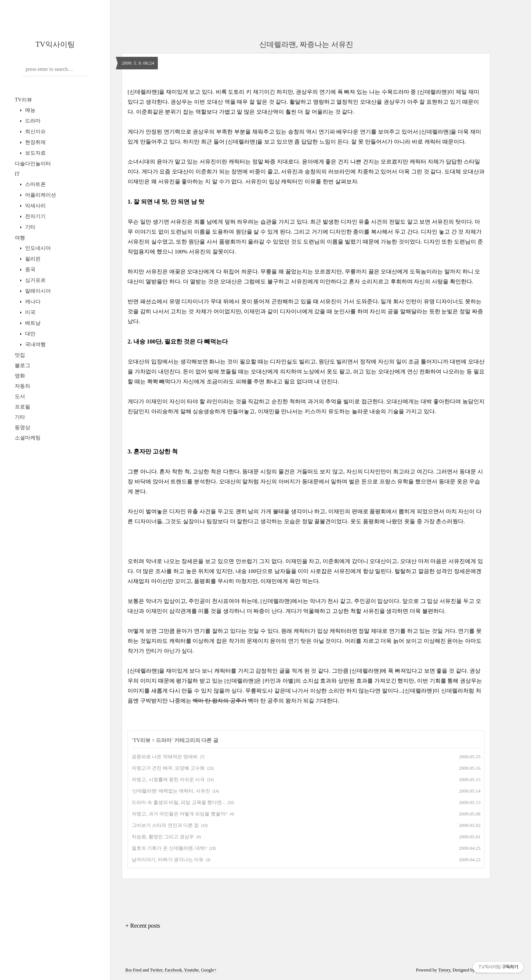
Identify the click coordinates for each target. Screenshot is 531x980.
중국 (29, 270)
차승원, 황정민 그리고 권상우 (163, 837)
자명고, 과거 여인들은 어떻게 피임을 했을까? (179, 814)
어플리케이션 (40, 195)
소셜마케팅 (28, 438)
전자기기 (35, 216)
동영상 (22, 427)
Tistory (444, 970)
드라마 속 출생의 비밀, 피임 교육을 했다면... (178, 802)
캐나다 (32, 302)
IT (17, 174)
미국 (29, 312)
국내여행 (35, 344)
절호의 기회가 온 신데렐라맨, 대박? (169, 848)
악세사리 (35, 206)
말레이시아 (37, 291)
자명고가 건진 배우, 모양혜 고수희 (168, 768)
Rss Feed (133, 970)
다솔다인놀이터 (33, 164)
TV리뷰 (23, 100)
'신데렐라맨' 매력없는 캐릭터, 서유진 (171, 791)
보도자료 (35, 153)
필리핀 (32, 259)
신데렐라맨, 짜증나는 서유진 (306, 44)
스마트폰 (35, 184)
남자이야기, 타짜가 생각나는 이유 (168, 860)
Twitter (156, 970)
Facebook (173, 970)
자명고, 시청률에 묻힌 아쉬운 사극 (168, 779)
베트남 (32, 323)
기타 (29, 227)
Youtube (191, 970)
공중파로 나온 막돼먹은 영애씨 (165, 757)
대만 (29, 334)
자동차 (22, 386)
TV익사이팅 (55, 44)
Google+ (209, 970)
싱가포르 (35, 280)
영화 (20, 376)
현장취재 (35, 142)
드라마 (32, 121)
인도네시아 (37, 248)
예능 (29, 110)
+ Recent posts (143, 926)
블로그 (22, 365)
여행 (20, 238)
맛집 (20, 355)
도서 (20, 396)
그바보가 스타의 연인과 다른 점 (165, 825)
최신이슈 (35, 132)
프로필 (22, 407)
